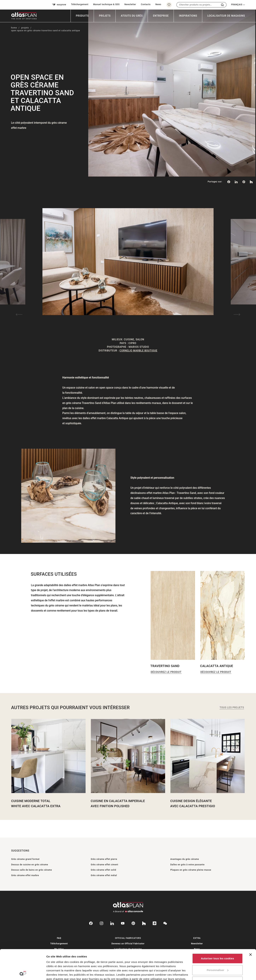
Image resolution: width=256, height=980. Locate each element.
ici (72, 959)
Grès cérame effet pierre (104, 859)
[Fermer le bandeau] (251, 927)
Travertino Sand (165, 666)
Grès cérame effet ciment (104, 865)
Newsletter (130, 4)
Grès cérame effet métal (104, 875)
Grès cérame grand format (25, 859)
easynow (59, 5)
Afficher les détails (58, 973)
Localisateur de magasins (226, 16)
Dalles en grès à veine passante (187, 865)
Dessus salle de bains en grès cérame (31, 870)
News (158, 4)
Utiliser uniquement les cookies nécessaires (217, 956)
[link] (244, 182)
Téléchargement (80, 4)
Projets (105, 16)
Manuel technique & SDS (106, 4)
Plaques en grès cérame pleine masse (191, 870)
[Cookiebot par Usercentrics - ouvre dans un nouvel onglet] (23, 973)
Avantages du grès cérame (185, 859)
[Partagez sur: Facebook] (229, 182)
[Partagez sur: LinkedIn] (236, 182)
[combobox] (198, 5)
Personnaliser (218, 942)
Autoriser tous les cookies (217, 930)
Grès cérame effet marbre (25, 875)
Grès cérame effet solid (103, 870)
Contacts (146, 4)
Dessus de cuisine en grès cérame (30, 865)
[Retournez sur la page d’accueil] (23, 16)
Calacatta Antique (217, 666)
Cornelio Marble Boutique (138, 351)
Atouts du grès (132, 16)
